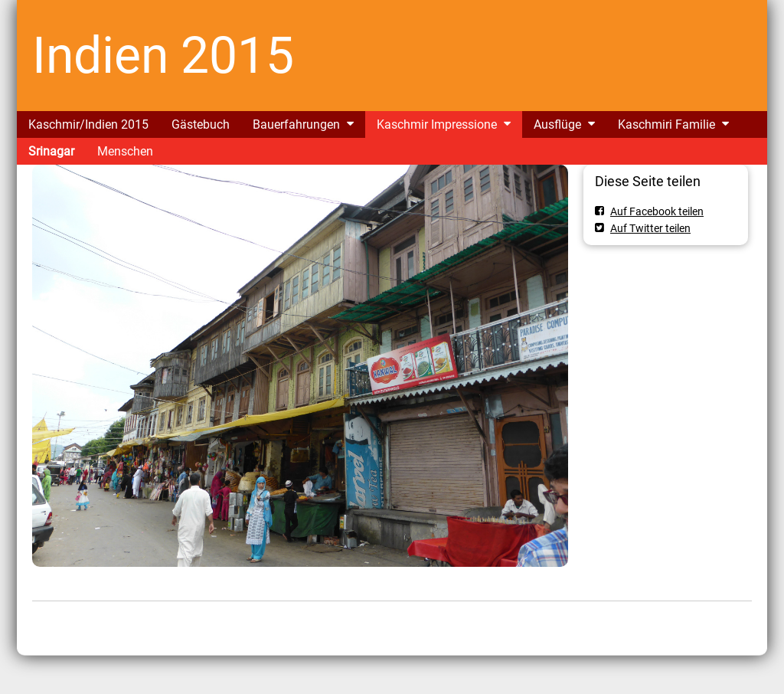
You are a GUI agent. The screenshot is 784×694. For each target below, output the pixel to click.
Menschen (125, 151)
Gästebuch (201, 124)
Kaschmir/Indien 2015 (88, 124)
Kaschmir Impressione (437, 124)
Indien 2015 (163, 56)
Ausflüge (557, 124)
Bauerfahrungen (296, 124)
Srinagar (51, 151)
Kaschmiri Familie (666, 124)
